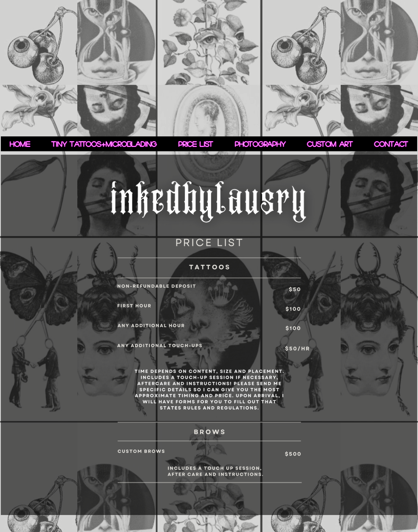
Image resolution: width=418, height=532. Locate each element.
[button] (260, 144)
